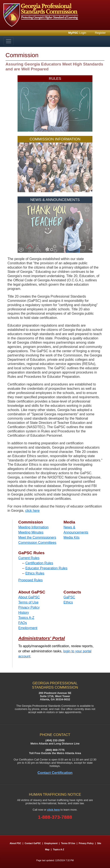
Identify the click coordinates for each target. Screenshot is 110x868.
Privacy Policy (29, 607)
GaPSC (69, 597)
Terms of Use (28, 602)
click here (33, 511)
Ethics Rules (35, 573)
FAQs (23, 623)
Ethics (68, 602)
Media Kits (72, 537)
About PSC (15, 843)
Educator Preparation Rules (46, 568)
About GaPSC (29, 597)
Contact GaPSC (33, 843)
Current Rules (29, 558)
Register (100, 33)
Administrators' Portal (42, 638)
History (24, 613)
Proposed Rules (31, 580)
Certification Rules (39, 563)
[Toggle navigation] (9, 41)
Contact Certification (55, 773)
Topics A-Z (26, 618)
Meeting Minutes (31, 532)
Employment (28, 628)
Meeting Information (33, 527)
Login (77, 33)
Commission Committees (37, 543)
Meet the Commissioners (37, 537)
